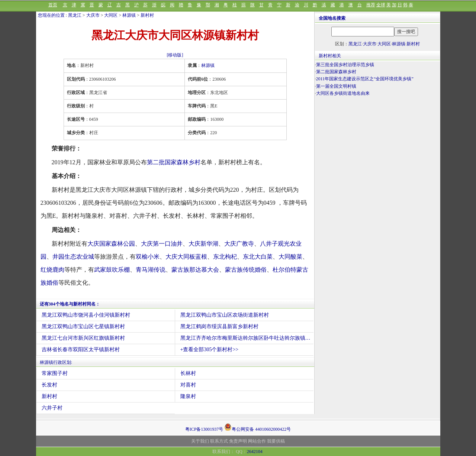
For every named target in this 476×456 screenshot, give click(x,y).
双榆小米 (148, 257)
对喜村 (188, 385)
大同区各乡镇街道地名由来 (343, 93)
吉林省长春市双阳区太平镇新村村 (81, 350)
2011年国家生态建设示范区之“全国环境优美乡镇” (365, 79)
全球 (381, 5)
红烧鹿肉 (52, 270)
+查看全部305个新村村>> (210, 350)
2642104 (255, 452)
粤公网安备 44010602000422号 (258, 427)
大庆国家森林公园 (111, 244)
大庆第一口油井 (162, 244)
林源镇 (129, 15)
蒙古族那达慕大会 (195, 270)
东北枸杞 (225, 257)
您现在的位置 (51, 15)
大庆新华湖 (203, 244)
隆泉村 (188, 396)
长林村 (188, 373)
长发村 (49, 385)
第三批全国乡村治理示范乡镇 (345, 65)
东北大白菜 (258, 257)
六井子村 (52, 408)
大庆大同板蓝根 (186, 257)
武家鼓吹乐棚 (112, 270)
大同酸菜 (290, 257)
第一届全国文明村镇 (336, 86)
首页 (53, 5)
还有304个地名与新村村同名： (70, 304)
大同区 (111, 15)
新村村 (147, 15)
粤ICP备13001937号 (204, 429)
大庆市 (93, 15)
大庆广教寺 (239, 244)
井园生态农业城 (73, 257)
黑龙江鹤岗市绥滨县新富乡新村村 (219, 326)
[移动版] (175, 55)
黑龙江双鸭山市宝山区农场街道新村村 (225, 315)
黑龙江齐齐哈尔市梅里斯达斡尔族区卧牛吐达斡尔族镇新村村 (247, 338)
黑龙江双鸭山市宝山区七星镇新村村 (83, 326)
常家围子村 (55, 373)
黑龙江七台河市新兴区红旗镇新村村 (83, 338)
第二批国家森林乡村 (174, 162)
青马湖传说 (151, 270)
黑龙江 (75, 15)
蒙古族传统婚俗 (246, 270)
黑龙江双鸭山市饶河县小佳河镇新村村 (86, 315)
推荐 (371, 5)
